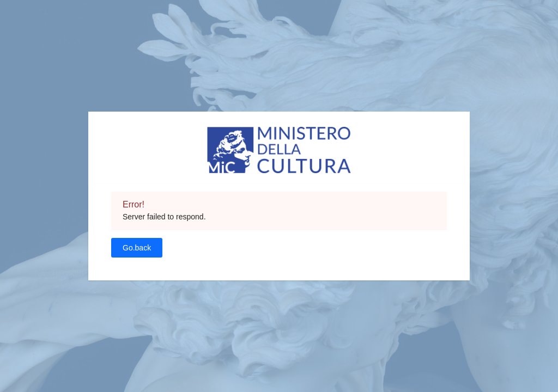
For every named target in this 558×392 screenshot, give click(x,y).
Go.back (137, 248)
